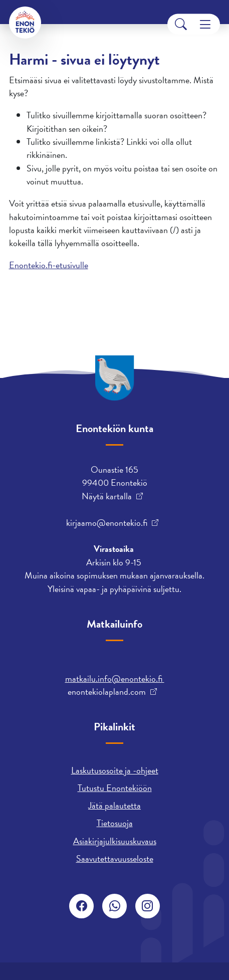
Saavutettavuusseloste (115, 858)
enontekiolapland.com (107, 692)
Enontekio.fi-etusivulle (49, 265)
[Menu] (205, 24)
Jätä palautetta (114, 805)
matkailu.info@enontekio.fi (115, 678)
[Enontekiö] (25, 23)
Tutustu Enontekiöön (115, 788)
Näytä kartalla (107, 496)
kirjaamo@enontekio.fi (107, 523)
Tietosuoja (115, 823)
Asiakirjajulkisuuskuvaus (115, 841)
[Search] (181, 24)
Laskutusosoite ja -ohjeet (115, 770)
